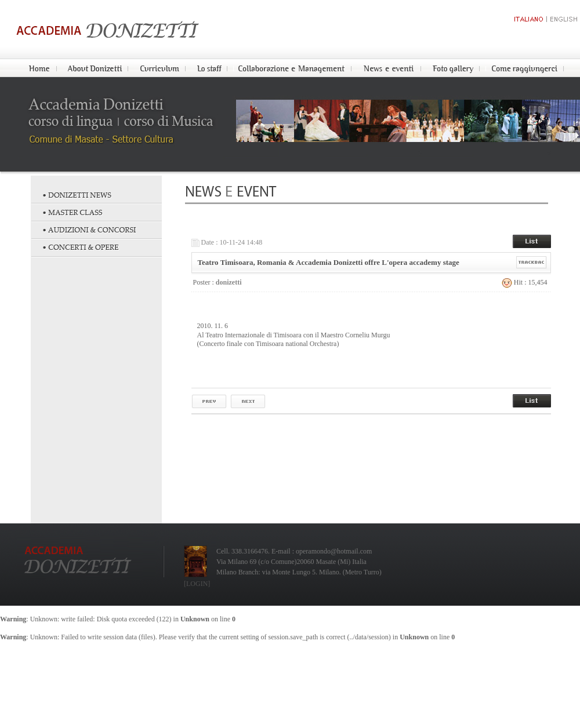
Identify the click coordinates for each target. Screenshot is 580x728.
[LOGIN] (197, 584)
